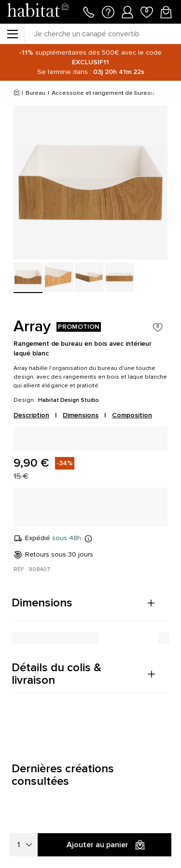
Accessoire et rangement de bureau (103, 93)
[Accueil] (17, 93)
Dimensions (81, 415)
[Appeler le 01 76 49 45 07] (89, 11)
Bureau (35, 93)
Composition (132, 415)
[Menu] (12, 34)
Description (31, 415)
